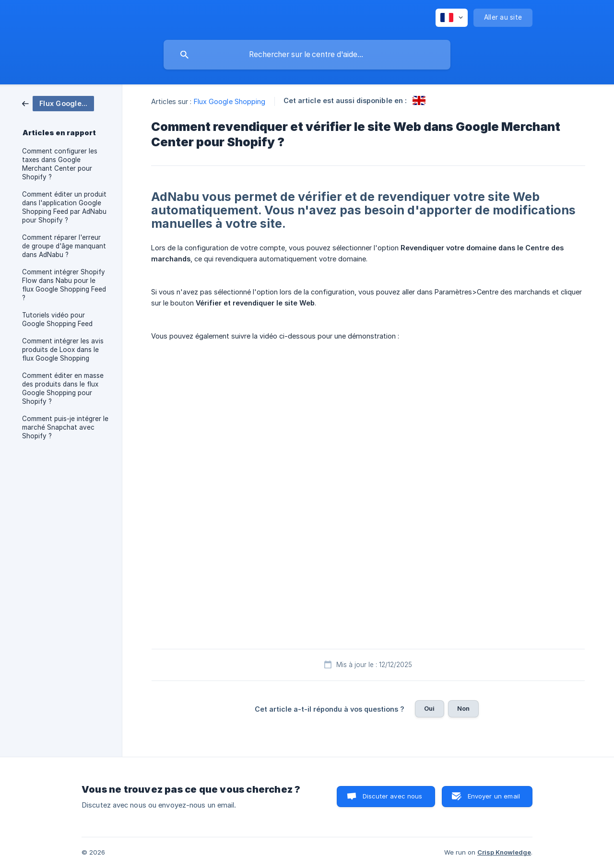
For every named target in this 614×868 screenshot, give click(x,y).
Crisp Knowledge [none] (504, 852)
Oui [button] (429, 708)
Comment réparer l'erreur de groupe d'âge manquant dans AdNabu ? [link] (64, 246)
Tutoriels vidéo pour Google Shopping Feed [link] (57, 319)
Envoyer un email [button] (494, 796)
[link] (58, 103)
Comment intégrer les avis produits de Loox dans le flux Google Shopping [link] (63, 350)
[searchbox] (307, 55)
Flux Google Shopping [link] (230, 101)
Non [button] (463, 708)
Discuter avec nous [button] (393, 796)
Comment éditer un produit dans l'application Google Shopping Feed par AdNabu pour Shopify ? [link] (64, 207)
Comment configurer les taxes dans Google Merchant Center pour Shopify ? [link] (60, 164)
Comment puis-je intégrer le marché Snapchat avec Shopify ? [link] (65, 427)
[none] (452, 18)
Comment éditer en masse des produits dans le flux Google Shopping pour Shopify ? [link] (63, 388)
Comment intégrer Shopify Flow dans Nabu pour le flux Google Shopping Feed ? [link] (64, 285)
